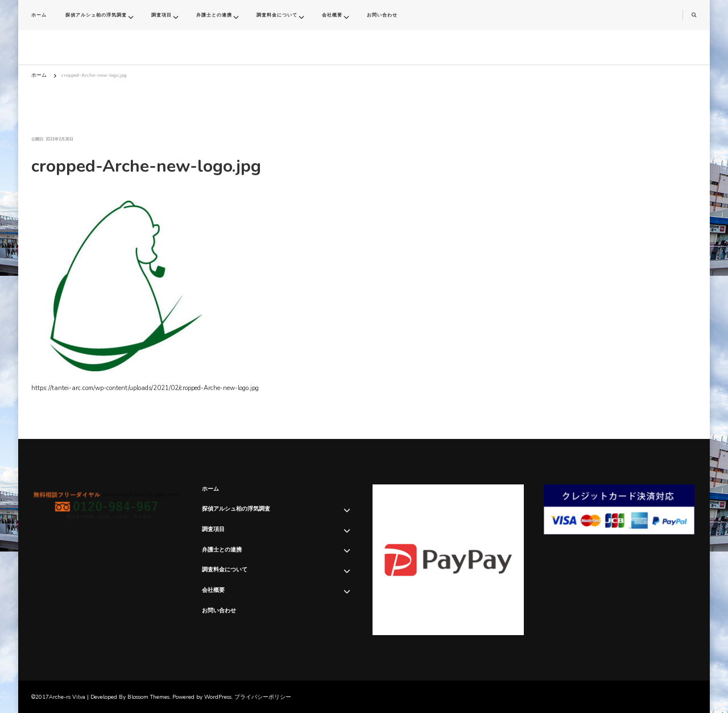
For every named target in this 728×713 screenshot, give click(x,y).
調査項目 (162, 15)
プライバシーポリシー (263, 697)
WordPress (218, 697)
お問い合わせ (382, 15)
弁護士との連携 (214, 15)
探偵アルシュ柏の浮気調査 (96, 15)
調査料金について (277, 15)
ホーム (39, 15)
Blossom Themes (148, 697)
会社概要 (332, 15)
